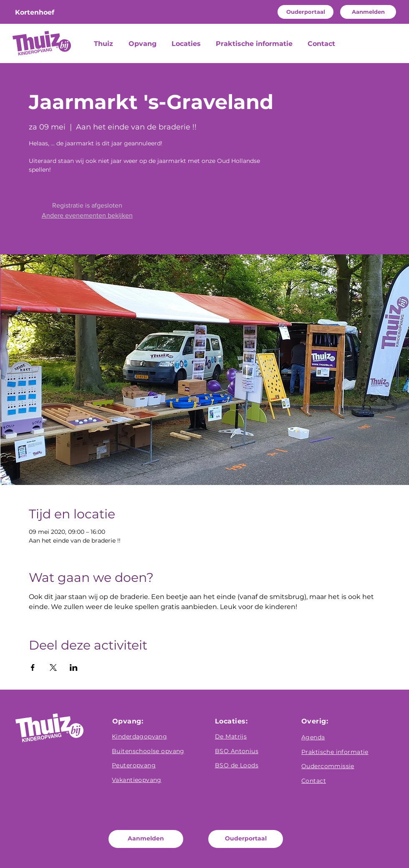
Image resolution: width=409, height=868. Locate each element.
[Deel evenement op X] (53, 667)
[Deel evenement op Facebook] (33, 667)
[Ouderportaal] (305, 12)
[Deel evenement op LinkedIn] (74, 667)
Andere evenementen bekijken (87, 215)
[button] (144, 44)
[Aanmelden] (368, 12)
